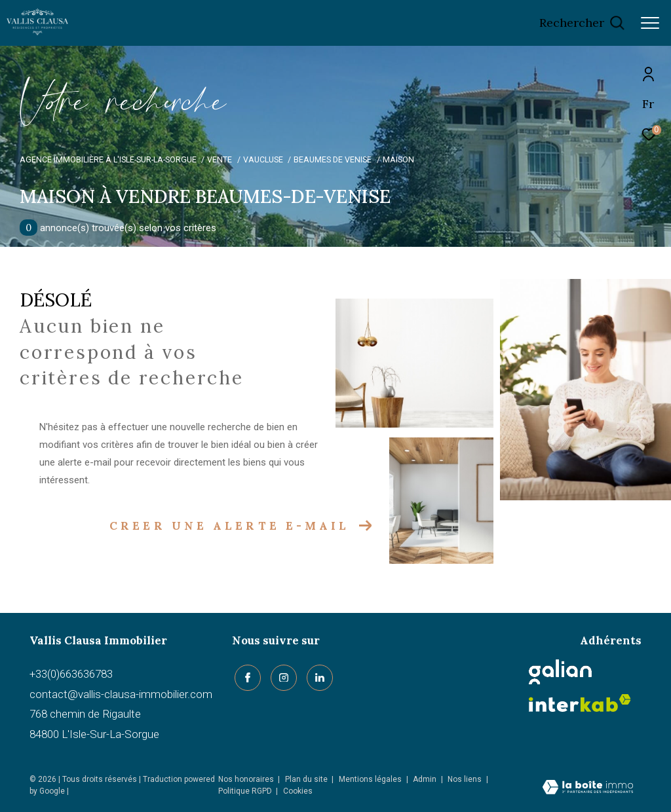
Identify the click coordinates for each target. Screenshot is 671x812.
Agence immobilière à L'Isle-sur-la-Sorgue (108, 159)
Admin (426, 779)
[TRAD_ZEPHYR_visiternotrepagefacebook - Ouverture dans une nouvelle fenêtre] (245, 675)
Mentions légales (371, 779)
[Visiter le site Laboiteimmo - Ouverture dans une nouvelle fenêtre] (588, 788)
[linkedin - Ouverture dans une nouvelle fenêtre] (317, 675)
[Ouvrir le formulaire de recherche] (582, 23)
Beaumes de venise (333, 159)
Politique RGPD (245, 791)
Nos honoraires (246, 779)
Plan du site (307, 779)
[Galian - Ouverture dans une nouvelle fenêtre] (560, 672)
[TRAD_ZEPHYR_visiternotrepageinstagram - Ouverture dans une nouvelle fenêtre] (281, 675)
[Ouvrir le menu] (650, 23)
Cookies (298, 791)
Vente (220, 159)
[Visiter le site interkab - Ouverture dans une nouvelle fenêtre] (580, 703)
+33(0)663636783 (71, 674)
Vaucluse (263, 159)
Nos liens (466, 779)
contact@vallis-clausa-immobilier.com (121, 694)
